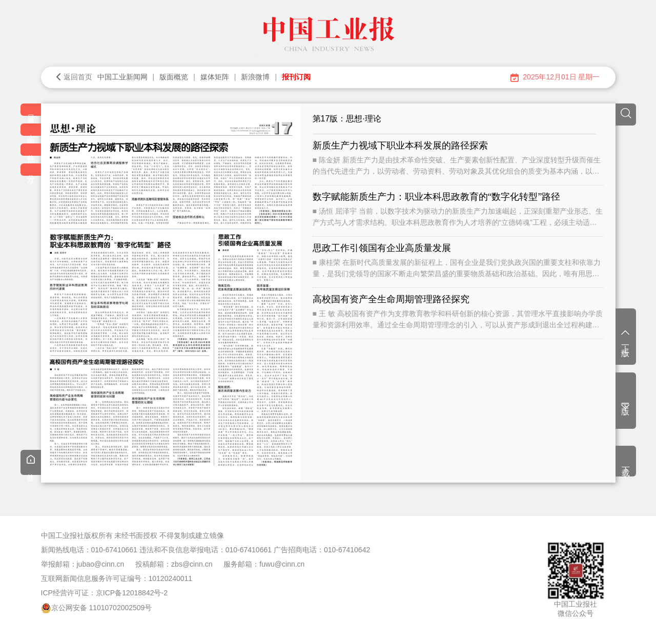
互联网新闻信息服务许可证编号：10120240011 (117, 578)
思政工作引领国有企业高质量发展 (382, 248)
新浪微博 (255, 77)
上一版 (626, 338)
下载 (626, 462)
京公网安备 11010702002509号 (102, 608)
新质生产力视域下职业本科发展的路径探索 (400, 146)
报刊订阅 (296, 77)
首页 (31, 464)
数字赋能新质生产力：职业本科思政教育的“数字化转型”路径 (437, 197)
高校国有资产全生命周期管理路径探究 (391, 299)
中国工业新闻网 (122, 77)
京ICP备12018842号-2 (132, 593)
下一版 (626, 403)
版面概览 (174, 77)
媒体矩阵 (215, 77)
